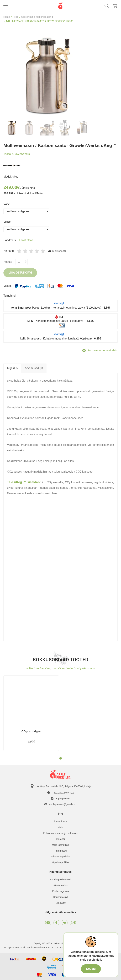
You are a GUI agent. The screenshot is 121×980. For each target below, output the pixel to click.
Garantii (60, 839)
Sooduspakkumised (60, 880)
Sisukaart (60, 903)
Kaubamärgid (60, 897)
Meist (60, 827)
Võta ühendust (60, 885)
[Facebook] (56, 923)
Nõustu (91, 969)
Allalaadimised (60, 822)
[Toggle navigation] (6, 5)
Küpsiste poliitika (60, 862)
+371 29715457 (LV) (63, 793)
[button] (61, 758)
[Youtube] (48, 923)
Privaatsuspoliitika (60, 857)
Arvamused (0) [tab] (34, 368)
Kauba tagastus (60, 891)
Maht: (7, 222)
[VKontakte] (65, 923)
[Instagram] (73, 923)
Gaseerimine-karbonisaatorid (37, 17)
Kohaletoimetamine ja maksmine (60, 833)
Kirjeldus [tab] (12, 368)
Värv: (7, 204)
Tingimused (61, 851)
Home (7, 17)
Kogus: (8, 262)
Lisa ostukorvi (20, 273)
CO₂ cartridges (31, 731)
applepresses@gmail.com (63, 804)
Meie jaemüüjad (60, 845)
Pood (16, 17)
